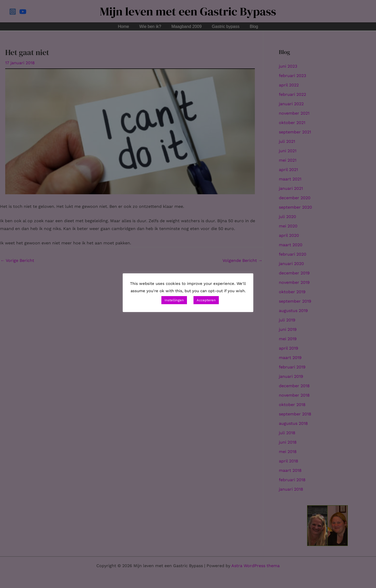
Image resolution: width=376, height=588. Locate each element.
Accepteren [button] (206, 300)
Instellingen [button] (174, 300)
